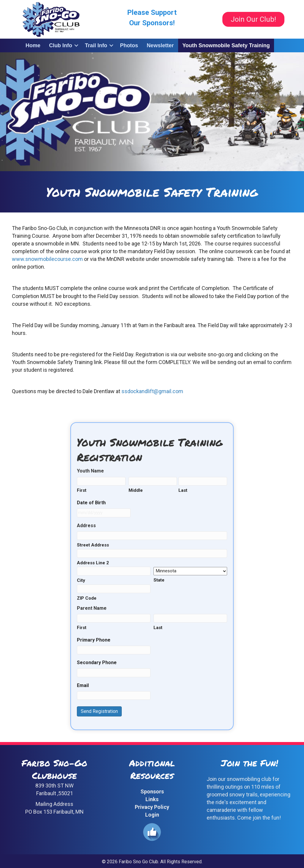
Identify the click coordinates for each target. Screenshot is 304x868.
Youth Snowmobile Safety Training (226, 45)
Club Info (61, 45)
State (159, 580)
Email (83, 685)
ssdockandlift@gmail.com (152, 391)
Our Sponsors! (152, 23)
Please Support (152, 12)
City (81, 580)
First (82, 490)
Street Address (93, 545)
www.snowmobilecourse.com (47, 259)
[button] (76, 45)
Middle (136, 490)
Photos (129, 45)
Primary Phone (94, 640)
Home (33, 45)
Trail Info (96, 45)
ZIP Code (87, 598)
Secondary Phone (97, 663)
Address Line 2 (93, 563)
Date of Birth (91, 503)
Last (183, 490)
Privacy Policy (152, 807)
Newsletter (160, 45)
